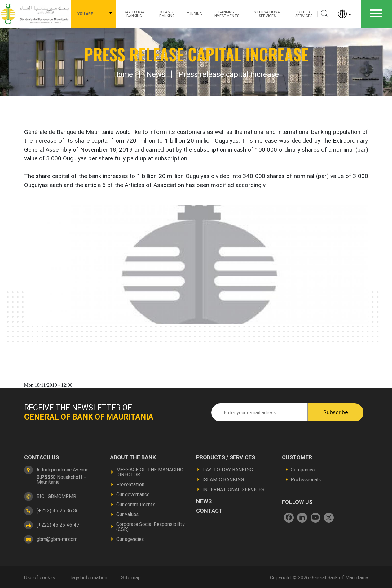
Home (123, 74)
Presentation (130, 484)
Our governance (133, 494)
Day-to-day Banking (134, 14)
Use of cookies (40, 577)
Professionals (306, 479)
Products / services (226, 457)
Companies (303, 470)
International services (267, 14)
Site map (131, 577)
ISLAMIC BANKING (167, 14)
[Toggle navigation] (376, 14)
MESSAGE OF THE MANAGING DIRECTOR (150, 472)
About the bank (133, 457)
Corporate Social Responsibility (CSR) (150, 527)
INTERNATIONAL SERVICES (233, 489)
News (156, 74)
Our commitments (136, 504)
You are (85, 14)
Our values (127, 514)
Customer (297, 457)
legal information (89, 577)
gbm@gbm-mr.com (57, 539)
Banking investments (226, 14)
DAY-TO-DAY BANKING (228, 470)
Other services (304, 14)
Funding (194, 14)
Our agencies (130, 539)
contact (209, 511)
